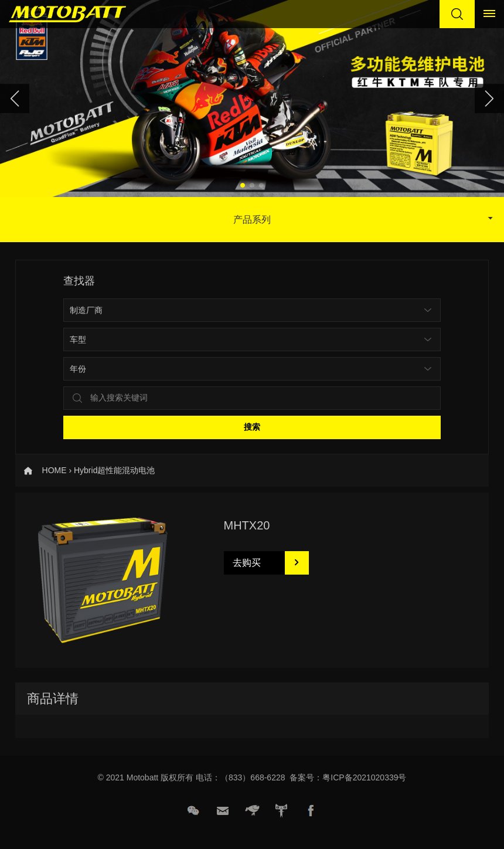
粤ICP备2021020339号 (364, 777)
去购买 (247, 563)
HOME (55, 470)
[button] (243, 185)
